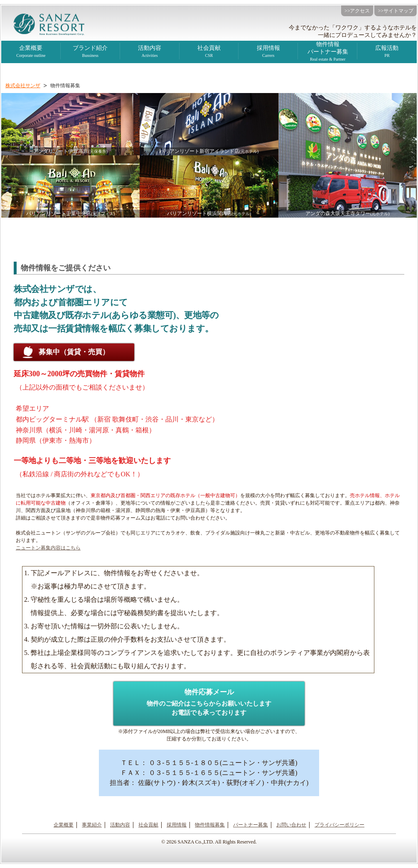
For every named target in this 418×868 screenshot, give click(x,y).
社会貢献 (209, 52)
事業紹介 (92, 825)
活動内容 (120, 825)
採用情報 (268, 52)
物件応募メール (209, 704)
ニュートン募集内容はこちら (48, 548)
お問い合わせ (291, 825)
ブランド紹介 (90, 52)
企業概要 (31, 52)
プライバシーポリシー (339, 825)
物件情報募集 (210, 825)
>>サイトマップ (396, 11)
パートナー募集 (251, 825)
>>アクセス (357, 11)
